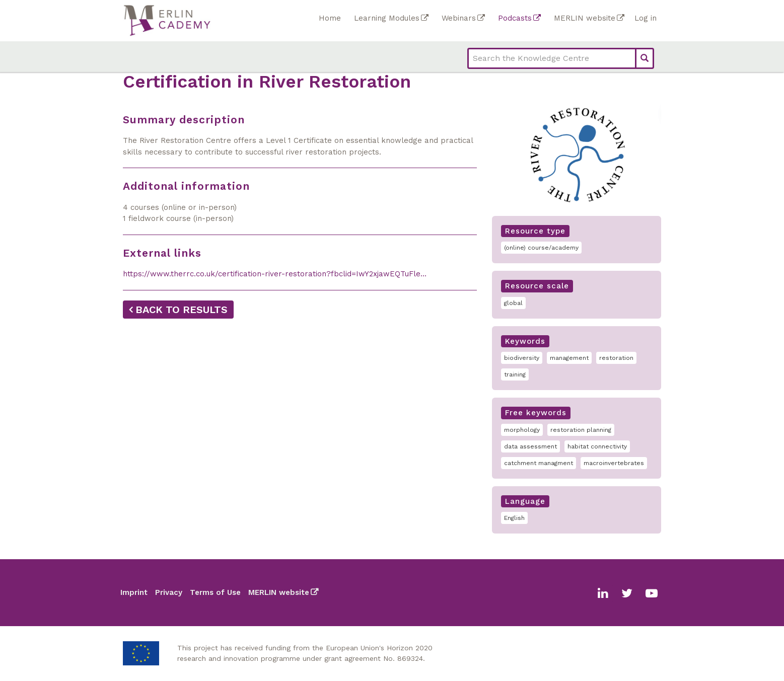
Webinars (459, 18)
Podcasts (515, 18)
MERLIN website (585, 18)
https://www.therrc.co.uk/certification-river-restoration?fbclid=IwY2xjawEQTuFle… (275, 274)
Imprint (134, 592)
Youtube (652, 593)
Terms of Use (215, 592)
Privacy (169, 592)
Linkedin (603, 593)
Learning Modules (387, 18)
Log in (646, 18)
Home (330, 18)
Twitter (627, 593)
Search (645, 58)
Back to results (182, 310)
